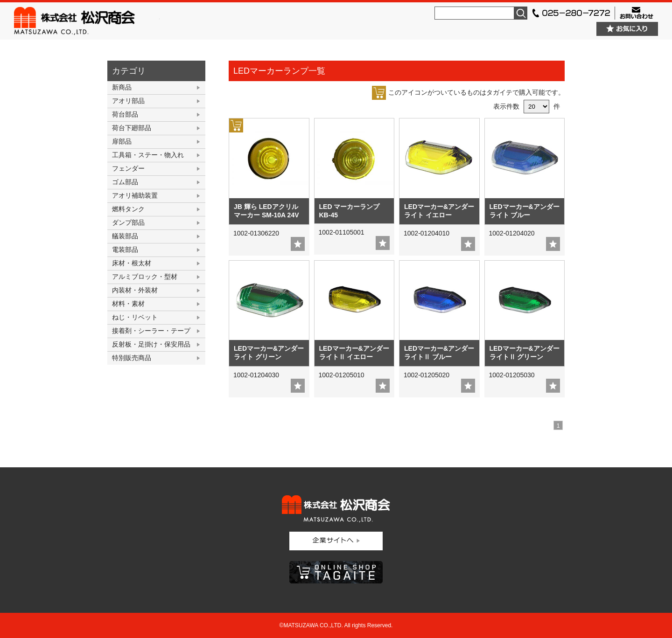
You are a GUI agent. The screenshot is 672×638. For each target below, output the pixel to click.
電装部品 (125, 250)
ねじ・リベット (135, 317)
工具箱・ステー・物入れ (148, 155)
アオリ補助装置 (135, 195)
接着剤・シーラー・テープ (151, 331)
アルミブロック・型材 (145, 277)
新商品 (122, 87)
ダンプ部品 (128, 222)
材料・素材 (128, 304)
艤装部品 (125, 236)
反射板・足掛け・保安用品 (151, 344)
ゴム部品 (125, 182)
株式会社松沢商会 (87, 21)
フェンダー (128, 168)
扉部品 (122, 141)
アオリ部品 (128, 101)
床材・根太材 (132, 263)
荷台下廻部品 (132, 128)
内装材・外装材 (135, 290)
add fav (298, 244)
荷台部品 (125, 114)
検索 (521, 13)
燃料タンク (128, 209)
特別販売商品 (132, 358)
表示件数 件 (527, 106)
